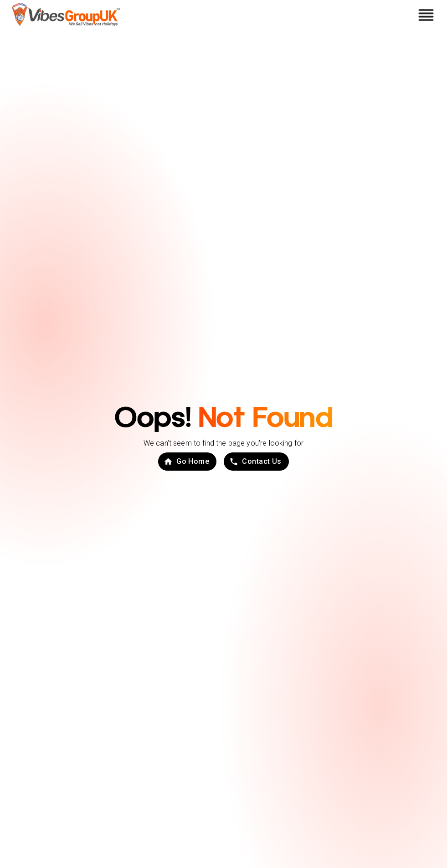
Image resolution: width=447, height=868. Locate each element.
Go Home (186, 462)
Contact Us (255, 462)
